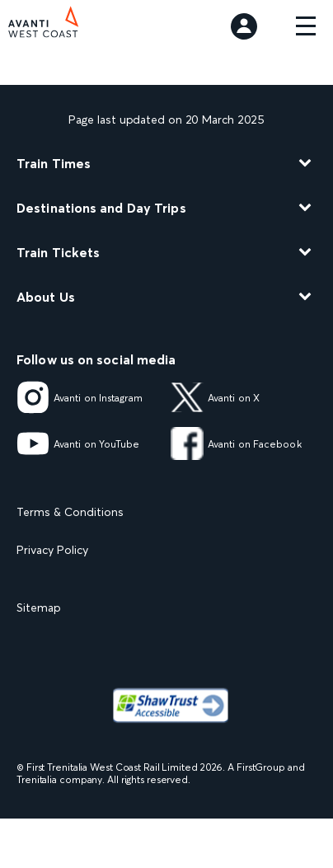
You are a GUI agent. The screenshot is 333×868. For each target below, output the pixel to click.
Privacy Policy (52, 550)
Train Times (54, 163)
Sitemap (39, 608)
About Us (46, 297)
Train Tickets (58, 252)
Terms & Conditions (70, 512)
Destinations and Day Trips (101, 208)
